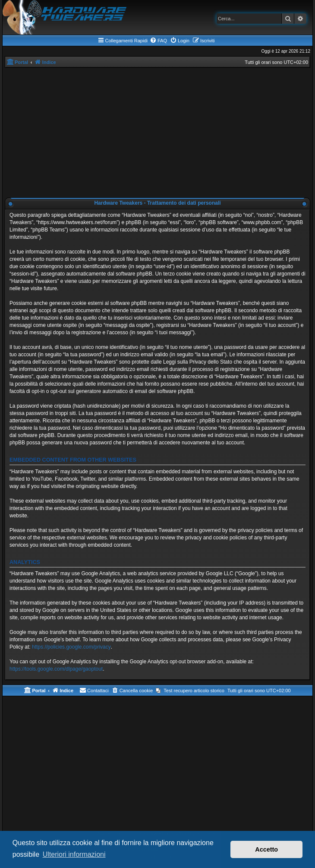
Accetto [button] (266, 849)
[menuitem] (158, 41)
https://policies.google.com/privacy (71, 647)
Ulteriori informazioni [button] (74, 854)
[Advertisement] (157, 133)
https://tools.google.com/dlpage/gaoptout (56, 669)
